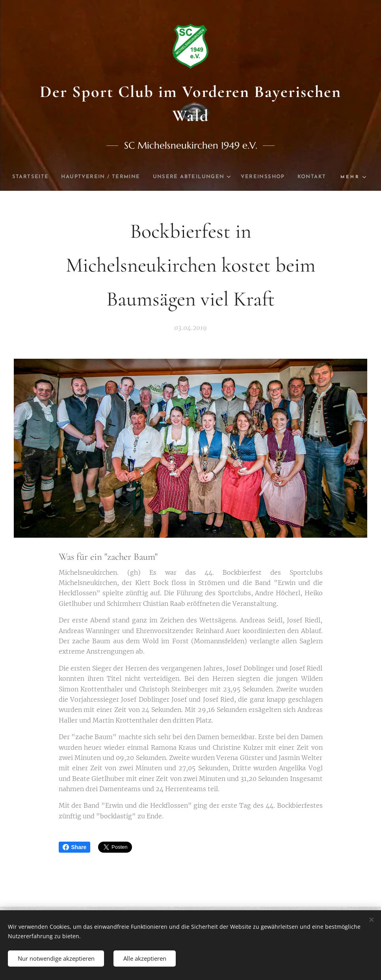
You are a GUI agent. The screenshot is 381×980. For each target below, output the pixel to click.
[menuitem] (43, 177)
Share (75, 847)
